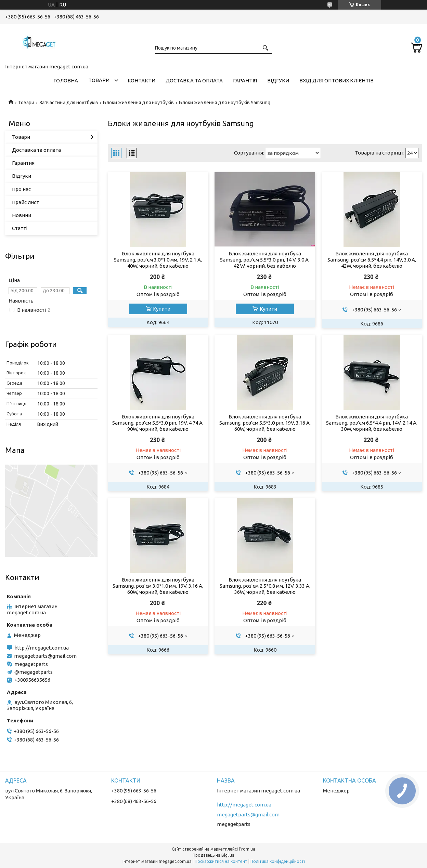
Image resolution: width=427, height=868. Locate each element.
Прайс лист (25, 202)
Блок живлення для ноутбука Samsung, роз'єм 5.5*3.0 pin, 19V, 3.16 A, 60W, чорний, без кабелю (265, 423)
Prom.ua (247, 849)
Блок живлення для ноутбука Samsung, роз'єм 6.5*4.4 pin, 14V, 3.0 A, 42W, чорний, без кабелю (372, 260)
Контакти (141, 81)
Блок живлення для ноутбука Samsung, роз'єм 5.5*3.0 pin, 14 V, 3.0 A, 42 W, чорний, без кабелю (265, 260)
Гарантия (23, 163)
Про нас (21, 189)
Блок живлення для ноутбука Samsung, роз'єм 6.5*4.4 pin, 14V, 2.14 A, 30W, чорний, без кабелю (372, 423)
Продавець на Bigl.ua (213, 855)
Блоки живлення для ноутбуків (138, 103)
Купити (162, 309)
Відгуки (278, 81)
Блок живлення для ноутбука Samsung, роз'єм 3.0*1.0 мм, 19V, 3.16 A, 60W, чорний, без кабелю (158, 586)
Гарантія (245, 81)
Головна (66, 81)
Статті (20, 228)
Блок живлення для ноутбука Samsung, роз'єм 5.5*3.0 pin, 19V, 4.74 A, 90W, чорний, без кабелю (158, 423)
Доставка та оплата (194, 81)
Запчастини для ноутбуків (69, 103)
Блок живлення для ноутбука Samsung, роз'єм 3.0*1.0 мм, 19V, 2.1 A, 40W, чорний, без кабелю (158, 260)
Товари (99, 80)
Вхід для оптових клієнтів (337, 81)
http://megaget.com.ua (42, 648)
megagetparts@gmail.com (45, 656)
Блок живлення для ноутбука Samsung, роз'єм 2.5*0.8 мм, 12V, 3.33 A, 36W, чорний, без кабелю (265, 586)
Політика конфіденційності (278, 861)
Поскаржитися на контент (221, 861)
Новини (22, 215)
